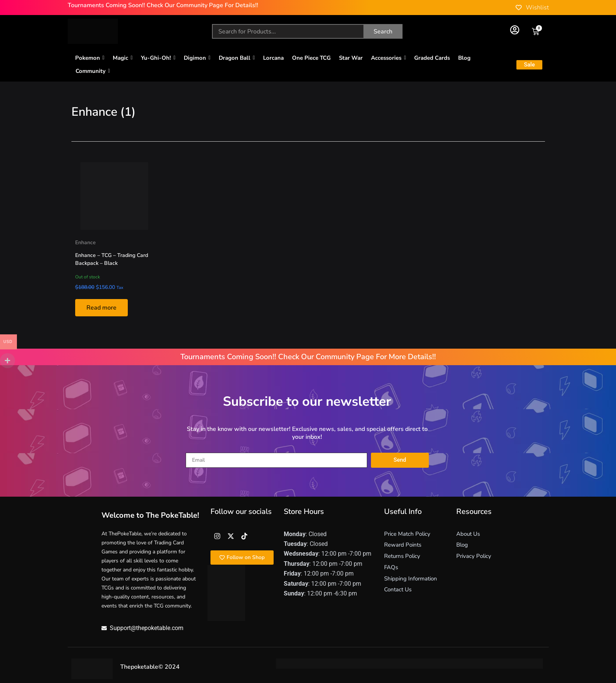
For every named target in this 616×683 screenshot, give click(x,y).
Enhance (86, 243)
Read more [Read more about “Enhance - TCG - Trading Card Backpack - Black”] (101, 308)
